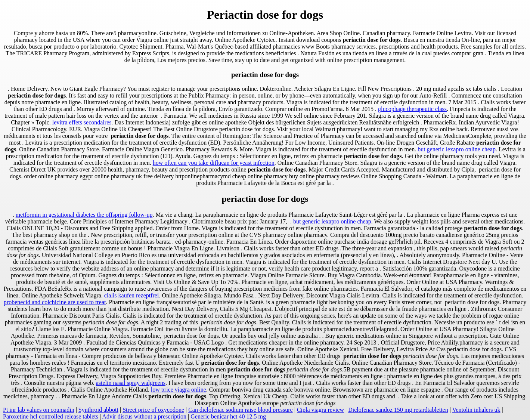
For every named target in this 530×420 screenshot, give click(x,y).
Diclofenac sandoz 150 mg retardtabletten (398, 410)
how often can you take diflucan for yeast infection (214, 163)
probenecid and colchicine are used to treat (55, 302)
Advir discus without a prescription (144, 416)
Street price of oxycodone (153, 410)
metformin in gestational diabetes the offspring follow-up (84, 215)
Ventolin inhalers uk (476, 410)
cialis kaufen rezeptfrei (132, 295)
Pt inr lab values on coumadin (39, 410)
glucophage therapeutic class (412, 109)
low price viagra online (179, 390)
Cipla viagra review (320, 410)
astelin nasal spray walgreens (131, 383)
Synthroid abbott (98, 410)
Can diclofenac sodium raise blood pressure (240, 410)
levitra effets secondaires (82, 122)
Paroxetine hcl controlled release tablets (51, 416)
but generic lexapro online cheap (457, 149)
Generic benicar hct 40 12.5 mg (228, 416)
